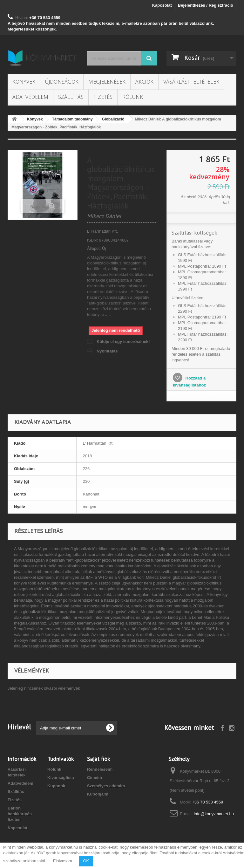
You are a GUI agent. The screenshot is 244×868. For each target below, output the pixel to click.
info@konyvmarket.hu (214, 814)
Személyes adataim (106, 786)
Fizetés (103, 97)
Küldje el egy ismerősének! (123, 342)
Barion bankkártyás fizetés (20, 814)
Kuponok (56, 786)
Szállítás (71, 97)
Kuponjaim (98, 794)
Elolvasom (63, 861)
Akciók (144, 82)
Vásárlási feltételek (191, 82)
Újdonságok (62, 82)
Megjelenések (107, 82)
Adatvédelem (30, 97)
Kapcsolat (162, 5)
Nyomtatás (107, 351)
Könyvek (24, 82)
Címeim (95, 778)
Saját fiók (98, 759)
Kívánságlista (61, 778)
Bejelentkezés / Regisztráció (206, 5)
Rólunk (133, 97)
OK (86, 861)
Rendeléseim (100, 769)
